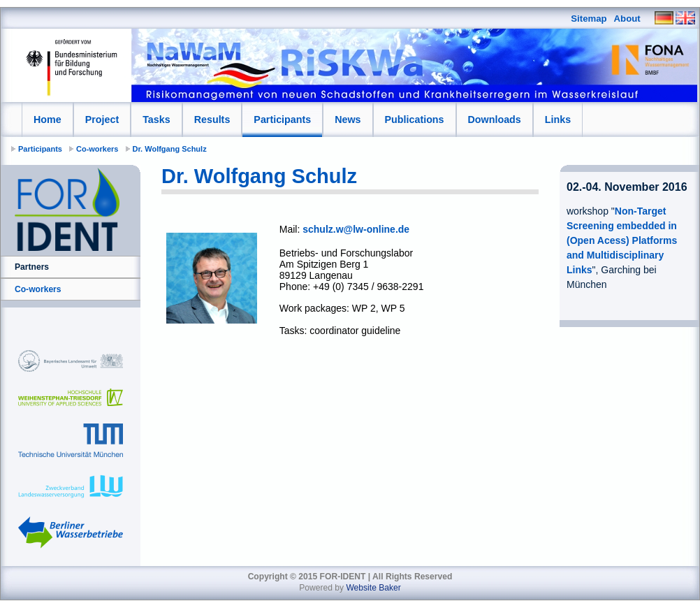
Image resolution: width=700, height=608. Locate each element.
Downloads (495, 120)
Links (558, 120)
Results (212, 120)
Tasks (156, 120)
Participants (282, 120)
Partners (32, 267)
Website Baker (373, 588)
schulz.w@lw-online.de (356, 229)
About (627, 19)
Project (102, 120)
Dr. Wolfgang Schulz (170, 149)
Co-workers (97, 149)
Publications (415, 120)
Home (48, 120)
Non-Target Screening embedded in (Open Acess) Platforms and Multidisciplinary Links (622, 240)
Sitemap (589, 19)
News (348, 120)
